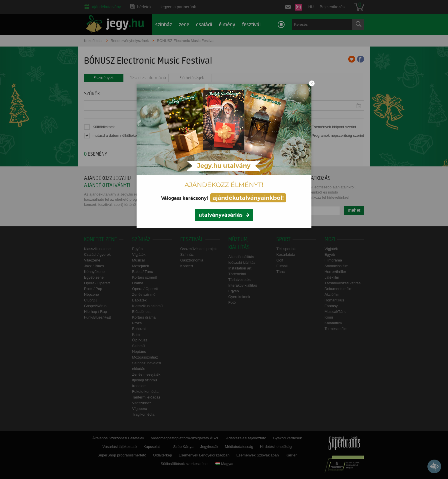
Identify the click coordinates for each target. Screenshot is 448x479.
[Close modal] (312, 83)
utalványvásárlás (221, 215)
